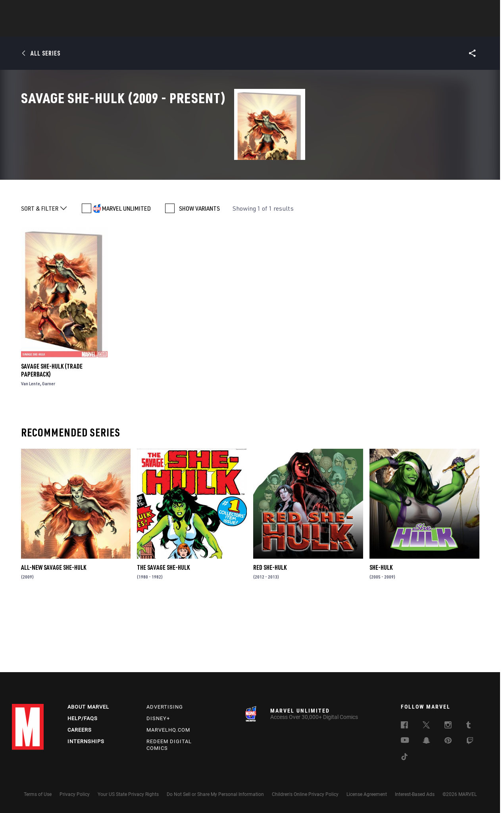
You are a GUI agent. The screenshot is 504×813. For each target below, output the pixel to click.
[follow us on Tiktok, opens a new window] (404, 758)
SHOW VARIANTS (199, 273)
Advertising (165, 707)
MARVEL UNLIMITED (126, 273)
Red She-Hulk (270, 631)
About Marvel (88, 707)
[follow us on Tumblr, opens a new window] (468, 726)
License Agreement (367, 794)
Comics (162, 28)
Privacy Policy (75, 794)
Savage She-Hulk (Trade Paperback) (52, 434)
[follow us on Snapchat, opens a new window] (426, 742)
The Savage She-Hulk (163, 631)
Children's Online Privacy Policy (305, 794)
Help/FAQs (83, 718)
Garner (49, 447)
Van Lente (31, 447)
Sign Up (67, 10)
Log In (41, 10)
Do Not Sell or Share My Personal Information (215, 794)
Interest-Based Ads (415, 794)
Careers (80, 730)
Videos (339, 28)
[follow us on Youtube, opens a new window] (405, 741)
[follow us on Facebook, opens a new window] (404, 726)
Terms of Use (38, 794)
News (132, 28)
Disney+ (158, 718)
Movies (239, 28)
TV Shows (274, 28)
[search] (478, 10)
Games (308, 28)
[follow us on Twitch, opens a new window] (470, 742)
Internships (86, 741)
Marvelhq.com (168, 730)
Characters (200, 28)
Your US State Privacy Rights (128, 794)
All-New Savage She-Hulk (54, 631)
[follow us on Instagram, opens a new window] (448, 726)
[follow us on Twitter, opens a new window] (426, 726)
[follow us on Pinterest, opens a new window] (448, 741)
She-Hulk (381, 631)
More (368, 28)
